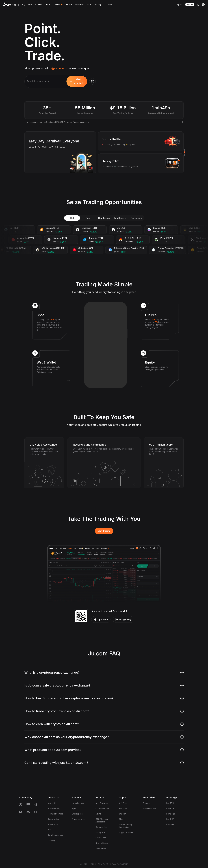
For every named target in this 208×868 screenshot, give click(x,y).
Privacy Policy (54, 808)
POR (50, 830)
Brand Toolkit (54, 824)
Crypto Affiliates (126, 832)
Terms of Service (56, 814)
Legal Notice (54, 819)
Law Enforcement (56, 835)
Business (147, 803)
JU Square (100, 832)
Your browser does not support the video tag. (147, 41)
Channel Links (102, 843)
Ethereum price (78, 819)
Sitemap (52, 840)
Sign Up (190, 4)
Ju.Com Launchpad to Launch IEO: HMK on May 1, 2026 (51, 122)
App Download (102, 803)
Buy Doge (171, 814)
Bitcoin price (77, 814)
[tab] (104, 673)
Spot (74, 808)
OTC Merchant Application (102, 820)
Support (123, 814)
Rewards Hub (101, 827)
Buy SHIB (170, 824)
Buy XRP (170, 819)
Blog (121, 819)
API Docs (123, 803)
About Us (52, 803)
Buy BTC (170, 803)
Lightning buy (78, 803)
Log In (179, 5)
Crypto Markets (102, 808)
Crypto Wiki (101, 838)
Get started (77, 81)
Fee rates (123, 808)
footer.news (101, 848)
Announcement (149, 808)
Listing (98, 814)
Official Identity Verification (126, 826)
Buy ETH (170, 808)
